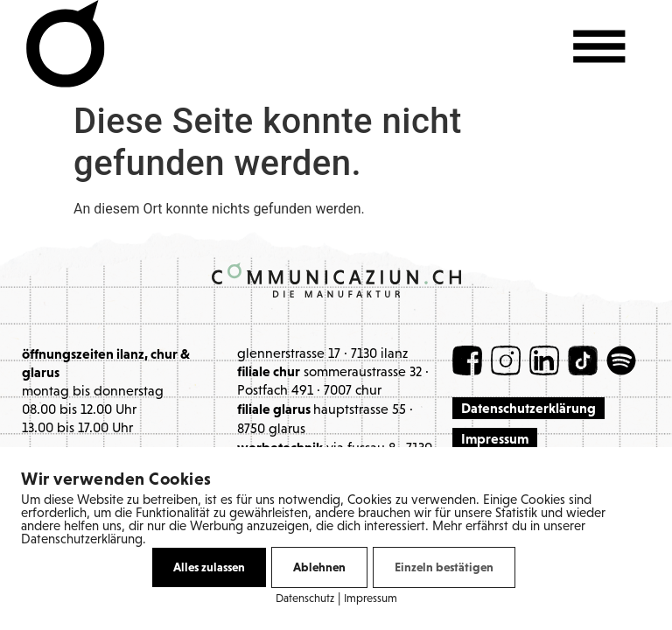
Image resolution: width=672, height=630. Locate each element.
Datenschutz (305, 599)
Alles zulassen (209, 567)
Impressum (371, 599)
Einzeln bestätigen (444, 567)
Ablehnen (319, 567)
